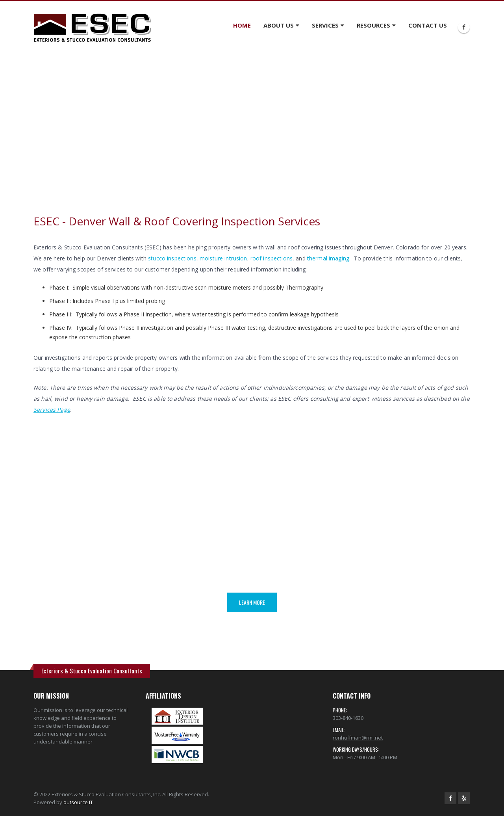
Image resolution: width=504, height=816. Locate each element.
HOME (242, 25)
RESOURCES (373, 25)
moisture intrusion (223, 258)
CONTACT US (428, 25)
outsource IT (78, 802)
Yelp (464, 798)
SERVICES (325, 25)
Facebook (450, 798)
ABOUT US (279, 25)
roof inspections (271, 258)
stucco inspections (172, 258)
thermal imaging (328, 258)
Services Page (52, 410)
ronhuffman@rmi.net (358, 738)
